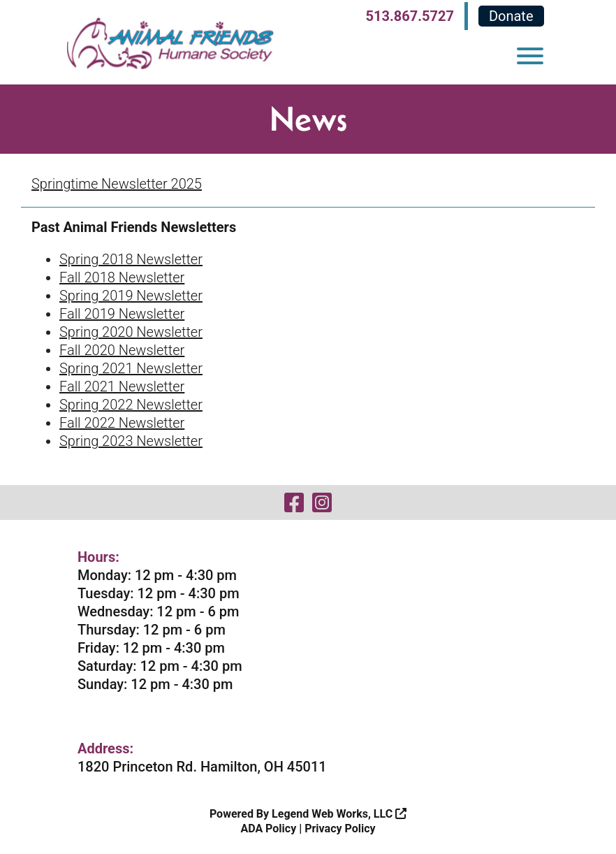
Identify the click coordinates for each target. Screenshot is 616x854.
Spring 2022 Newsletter (131, 405)
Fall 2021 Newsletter (122, 386)
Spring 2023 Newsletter (131, 441)
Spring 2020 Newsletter (131, 332)
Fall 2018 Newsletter (122, 277)
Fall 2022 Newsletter (122, 423)
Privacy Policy (340, 828)
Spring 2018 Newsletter (131, 259)
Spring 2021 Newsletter (131, 368)
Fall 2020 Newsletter (122, 350)
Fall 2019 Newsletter (122, 314)
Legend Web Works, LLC (339, 814)
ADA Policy (268, 828)
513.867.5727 (410, 16)
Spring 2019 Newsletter (131, 296)
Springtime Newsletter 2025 (117, 184)
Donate (511, 16)
